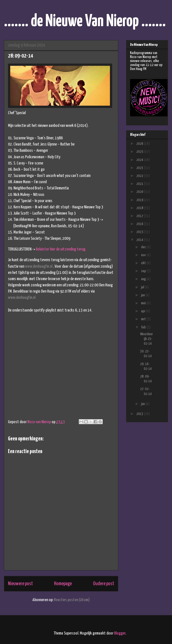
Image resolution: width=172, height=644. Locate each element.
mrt (144, 319)
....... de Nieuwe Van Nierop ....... (85, 22)
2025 (140, 152)
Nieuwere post (20, 584)
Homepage (63, 584)
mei (144, 303)
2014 (140, 240)
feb (144, 327)
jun (143, 295)
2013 (140, 414)
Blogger (120, 633)
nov (144, 255)
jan (143, 404)
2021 (140, 184)
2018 (140, 208)
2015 (140, 232)
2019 (140, 200)
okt (144, 263)
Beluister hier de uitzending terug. (61, 249)
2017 (140, 216)
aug (144, 279)
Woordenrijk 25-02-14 (146, 339)
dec (144, 247)
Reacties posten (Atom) (72, 600)
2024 (140, 160)
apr (144, 311)
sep (144, 271)
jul (143, 287)
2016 (140, 224)
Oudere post (104, 584)
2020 (140, 192)
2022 (140, 176)
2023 (140, 168)
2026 (140, 144)
